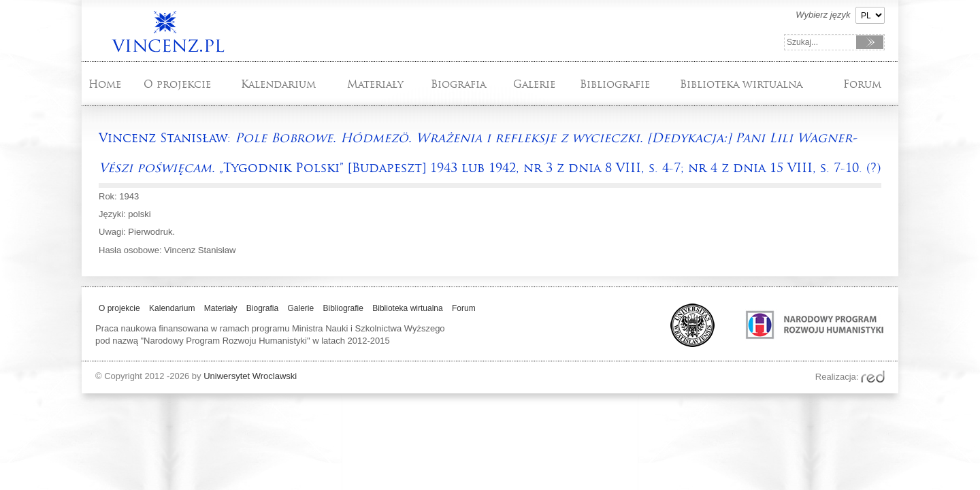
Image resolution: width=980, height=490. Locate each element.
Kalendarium (278, 84)
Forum (862, 84)
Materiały (375, 84)
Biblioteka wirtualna (741, 84)
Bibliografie (615, 84)
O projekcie (177, 84)
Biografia (458, 84)
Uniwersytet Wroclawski (250, 376)
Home (105, 84)
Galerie (534, 84)
